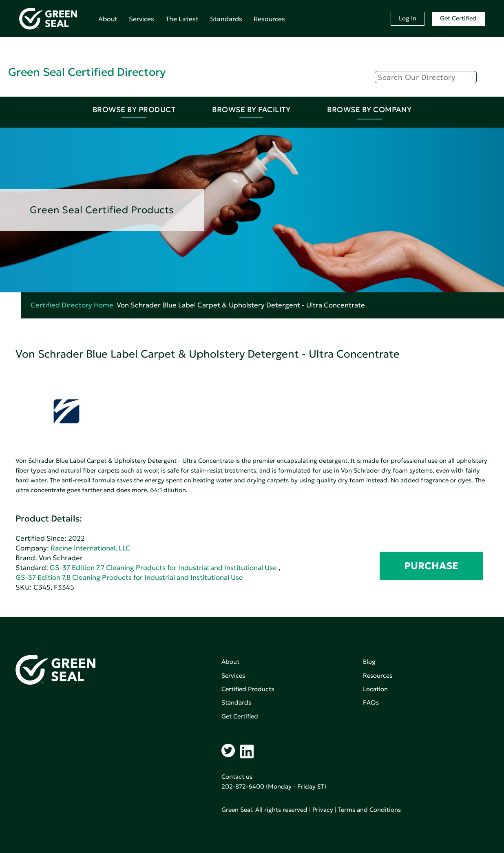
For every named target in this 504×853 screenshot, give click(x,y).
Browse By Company (369, 109)
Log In (408, 18)
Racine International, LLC (91, 548)
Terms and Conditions (369, 810)
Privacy (323, 810)
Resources (269, 19)
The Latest (182, 19)
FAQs (371, 702)
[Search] (426, 77)
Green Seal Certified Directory (87, 72)
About (108, 19)
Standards (226, 19)
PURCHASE (431, 566)
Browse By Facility (251, 109)
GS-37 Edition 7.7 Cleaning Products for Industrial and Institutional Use (163, 568)
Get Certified (458, 18)
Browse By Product (134, 109)
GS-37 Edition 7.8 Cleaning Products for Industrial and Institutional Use (129, 578)
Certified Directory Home (72, 305)
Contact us (237, 777)
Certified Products (248, 689)
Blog (369, 662)
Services (141, 19)
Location (375, 689)
